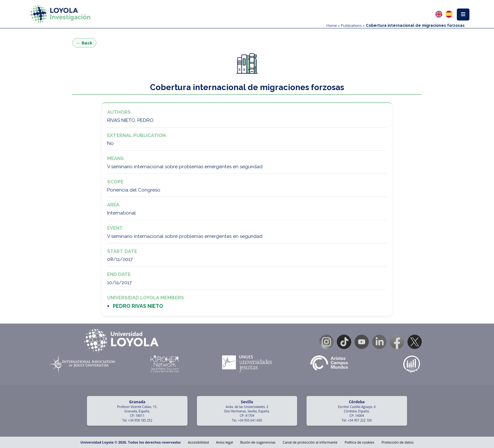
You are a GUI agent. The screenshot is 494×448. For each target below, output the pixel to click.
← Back (84, 43)
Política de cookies (359, 442)
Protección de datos (398, 442)
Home (332, 26)
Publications (351, 26)
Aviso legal (225, 442)
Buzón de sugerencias (258, 442)
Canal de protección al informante (310, 442)
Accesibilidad (198, 442)
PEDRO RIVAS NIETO (138, 306)
